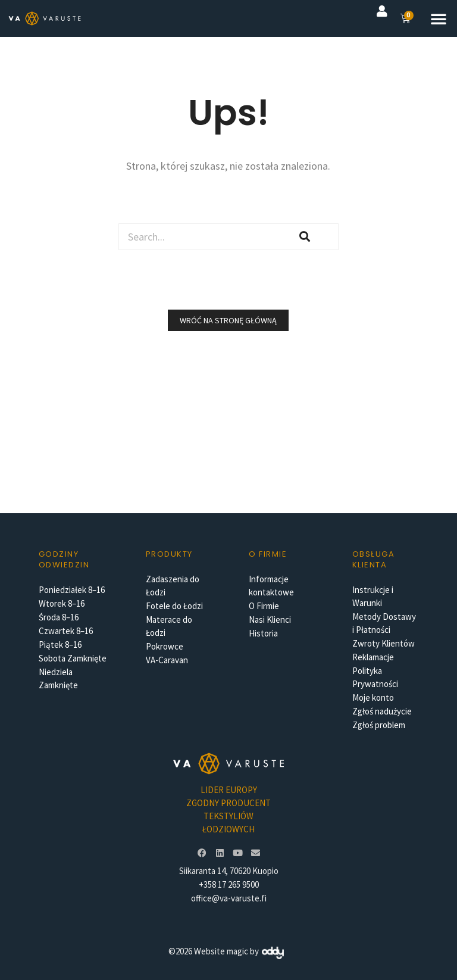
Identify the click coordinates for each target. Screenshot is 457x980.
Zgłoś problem (379, 725)
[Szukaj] (305, 237)
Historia (263, 633)
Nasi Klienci (270, 619)
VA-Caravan (167, 660)
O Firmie (264, 606)
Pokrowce (165, 646)
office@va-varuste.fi (229, 898)
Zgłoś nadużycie (382, 711)
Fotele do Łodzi (174, 606)
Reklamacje (373, 657)
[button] (439, 18)
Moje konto (373, 697)
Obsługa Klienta (374, 559)
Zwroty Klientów (384, 643)
